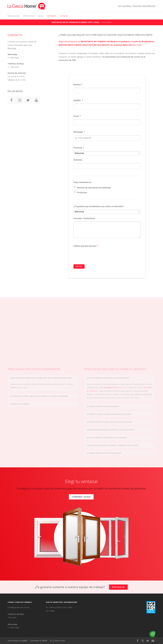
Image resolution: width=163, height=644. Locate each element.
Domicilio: (78, 160)
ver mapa (137, 45)
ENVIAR (79, 266)
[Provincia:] (107, 153)
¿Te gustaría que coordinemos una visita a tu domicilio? (99, 206)
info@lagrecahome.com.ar (19, 607)
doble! (25, 641)
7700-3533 (12, 618)
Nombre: (78, 85)
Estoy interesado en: (83, 182)
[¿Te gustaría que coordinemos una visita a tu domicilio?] (107, 212)
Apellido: (78, 100)
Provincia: (79, 148)
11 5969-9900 (13, 628)
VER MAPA (107, 22)
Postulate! (118, 587)
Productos (29, 16)
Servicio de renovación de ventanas (94, 188)
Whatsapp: (79, 132)
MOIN (45, 641)
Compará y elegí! (81, 497)
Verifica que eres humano (86, 246)
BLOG (41, 16)
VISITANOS (52, 16)
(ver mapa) (50, 611)
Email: (77, 116)
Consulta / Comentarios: (84, 218)
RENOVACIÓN (13, 16)
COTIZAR (64, 16)
